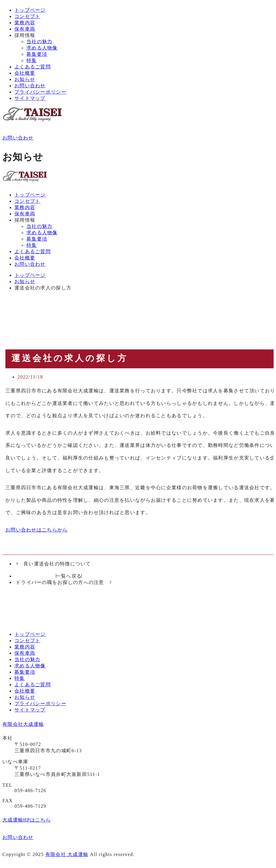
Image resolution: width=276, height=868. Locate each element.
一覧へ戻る (69, 576)
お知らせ (25, 79)
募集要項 (37, 54)
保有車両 (25, 29)
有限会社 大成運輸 (67, 854)
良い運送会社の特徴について (57, 564)
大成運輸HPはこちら (27, 820)
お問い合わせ (30, 86)
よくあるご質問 (33, 67)
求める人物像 (42, 48)
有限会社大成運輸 (23, 724)
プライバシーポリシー (40, 92)
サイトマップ (30, 98)
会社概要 (25, 73)
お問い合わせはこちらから (36, 530)
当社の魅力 (39, 42)
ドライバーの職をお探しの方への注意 (60, 582)
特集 (32, 60)
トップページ (30, 10)
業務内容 (25, 23)
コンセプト (27, 16)
